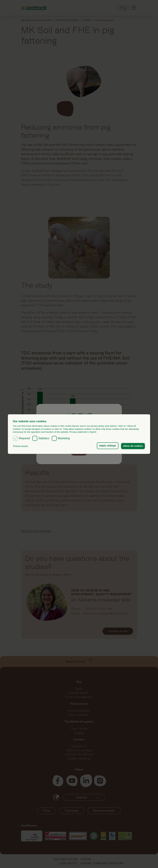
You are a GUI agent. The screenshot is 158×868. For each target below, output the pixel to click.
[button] (21, 446)
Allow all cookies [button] (133, 446)
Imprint (93, 432)
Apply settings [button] (108, 446)
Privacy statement (78, 432)
